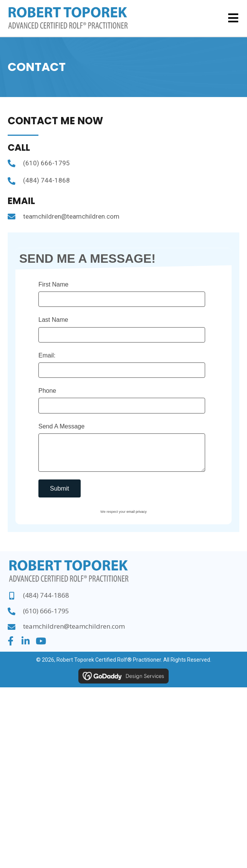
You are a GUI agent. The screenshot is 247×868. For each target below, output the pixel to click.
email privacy (137, 512)
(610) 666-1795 (46, 163)
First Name (53, 284)
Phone (47, 391)
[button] (10, 641)
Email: (47, 355)
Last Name (53, 320)
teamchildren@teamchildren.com (71, 216)
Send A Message (61, 426)
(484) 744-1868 (46, 180)
